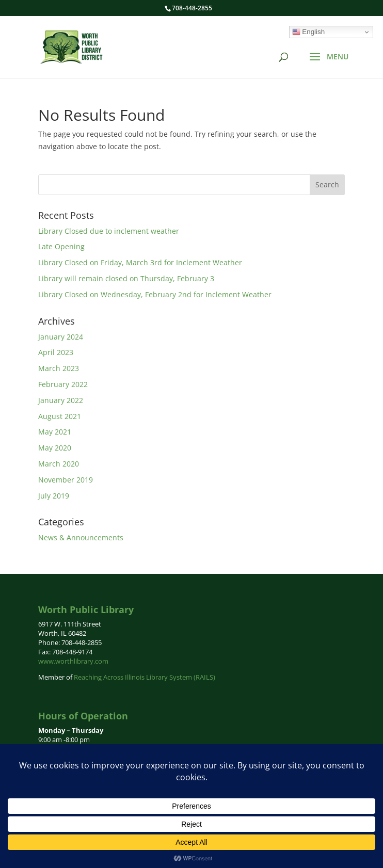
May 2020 (55, 448)
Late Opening (61, 246)
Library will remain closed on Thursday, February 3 (126, 278)
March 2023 (59, 368)
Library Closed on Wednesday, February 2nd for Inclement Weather (155, 294)
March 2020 (59, 464)
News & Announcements (81, 537)
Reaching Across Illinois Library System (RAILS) (145, 677)
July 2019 (54, 496)
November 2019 (66, 480)
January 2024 (61, 337)
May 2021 (55, 432)
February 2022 (63, 384)
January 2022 (61, 400)
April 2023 (56, 352)
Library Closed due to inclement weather (109, 231)
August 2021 (60, 416)
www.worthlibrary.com (73, 661)
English (308, 32)
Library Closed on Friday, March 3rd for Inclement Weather (140, 262)
